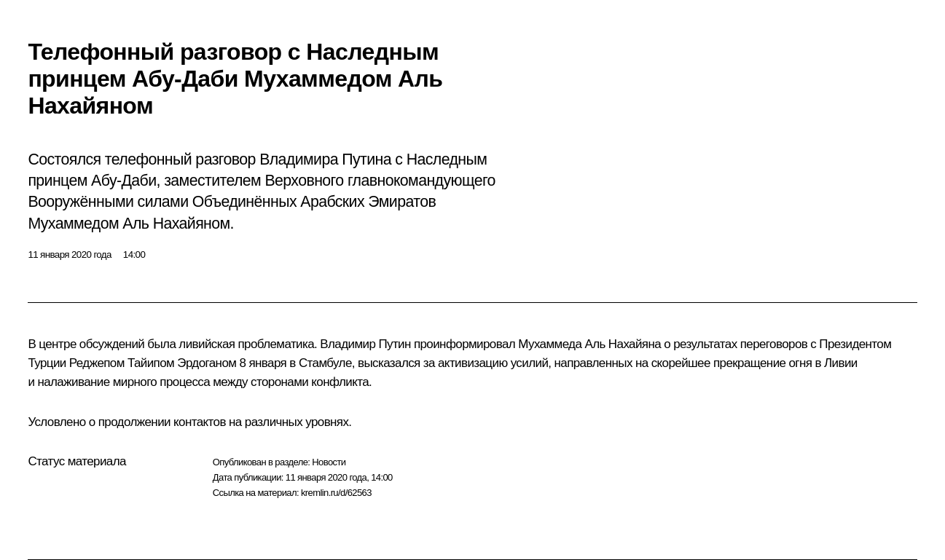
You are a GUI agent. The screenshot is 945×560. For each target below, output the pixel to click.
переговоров (774, 344)
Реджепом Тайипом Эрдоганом (153, 363)
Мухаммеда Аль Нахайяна (589, 344)
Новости (329, 462)
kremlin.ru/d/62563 (336, 493)
